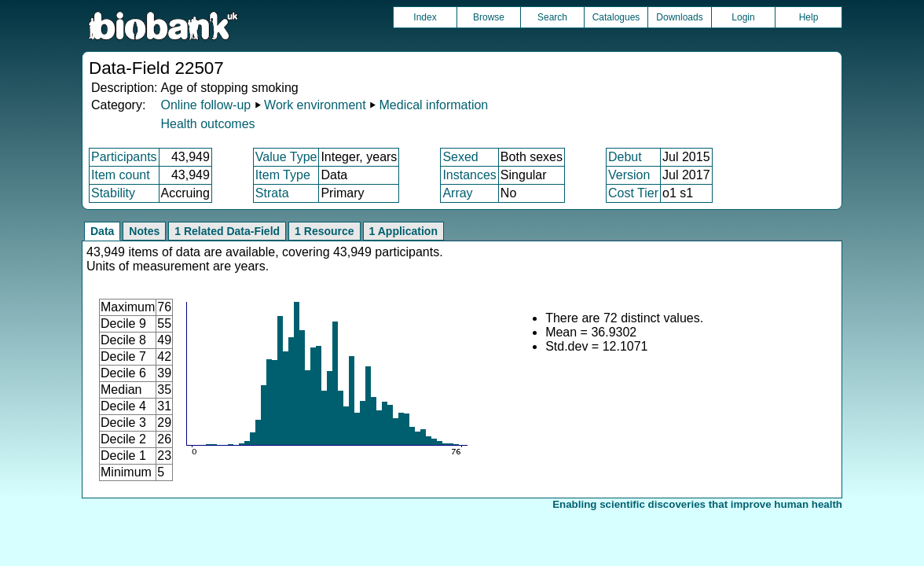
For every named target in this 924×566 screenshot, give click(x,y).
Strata (272, 193)
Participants (124, 157)
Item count (121, 175)
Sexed (460, 157)
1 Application (403, 231)
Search (552, 17)
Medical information (434, 105)
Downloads (679, 17)
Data (102, 231)
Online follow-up (205, 105)
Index (425, 17)
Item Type (283, 175)
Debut (625, 157)
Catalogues (616, 17)
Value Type (286, 157)
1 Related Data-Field (227, 231)
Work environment (315, 105)
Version (629, 175)
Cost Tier (633, 193)
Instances (469, 175)
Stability (113, 193)
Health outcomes (207, 124)
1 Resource (324, 231)
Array (457, 193)
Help (809, 17)
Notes (144, 231)
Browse (489, 17)
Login (743, 17)
